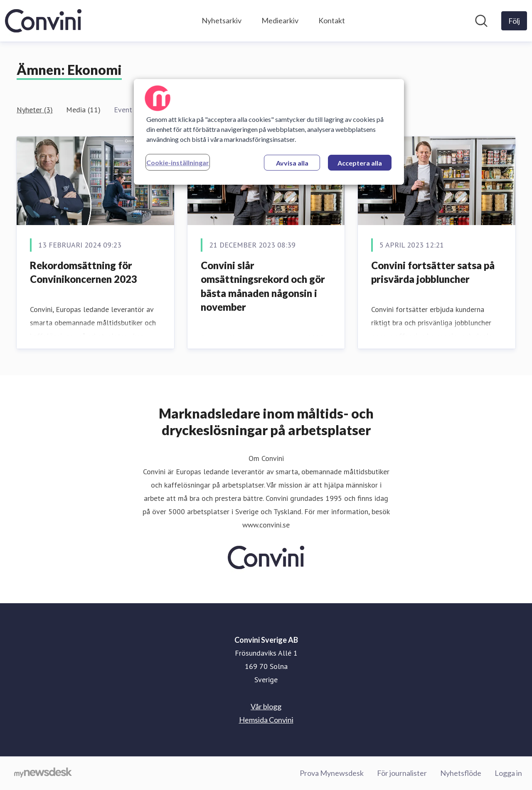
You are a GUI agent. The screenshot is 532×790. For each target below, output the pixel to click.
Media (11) (83, 110)
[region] (269, 132)
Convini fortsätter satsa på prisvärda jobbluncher (433, 272)
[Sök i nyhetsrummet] (481, 21)
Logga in (508, 773)
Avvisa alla (292, 163)
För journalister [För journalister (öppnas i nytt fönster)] (402, 773)
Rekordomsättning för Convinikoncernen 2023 (84, 272)
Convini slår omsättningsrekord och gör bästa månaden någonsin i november (263, 286)
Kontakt (332, 20)
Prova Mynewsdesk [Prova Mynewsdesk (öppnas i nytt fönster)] (332, 773)
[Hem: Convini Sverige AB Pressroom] (43, 21)
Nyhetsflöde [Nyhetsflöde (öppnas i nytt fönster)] (461, 773)
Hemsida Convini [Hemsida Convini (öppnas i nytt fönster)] (266, 720)
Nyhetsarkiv (222, 20)
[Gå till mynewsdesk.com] (43, 773)
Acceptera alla (360, 163)
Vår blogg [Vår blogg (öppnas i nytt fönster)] (266, 706)
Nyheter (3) (35, 110)
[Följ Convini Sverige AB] (514, 21)
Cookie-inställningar (178, 162)
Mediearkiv (280, 20)
